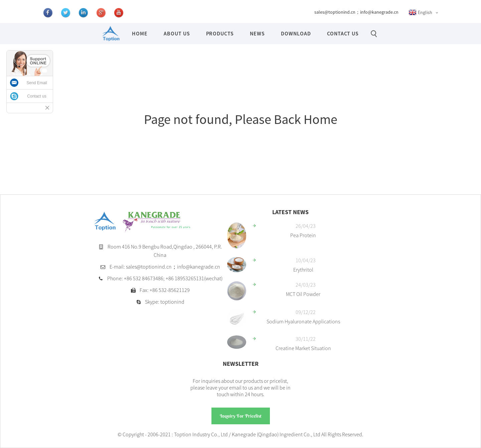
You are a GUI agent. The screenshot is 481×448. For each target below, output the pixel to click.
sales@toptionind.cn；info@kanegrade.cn (356, 12)
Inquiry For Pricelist (241, 416)
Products (220, 33)
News (257, 33)
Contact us (37, 96)
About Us (177, 33)
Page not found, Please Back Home (241, 119)
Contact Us (343, 33)
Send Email (37, 83)
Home (140, 33)
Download (296, 33)
